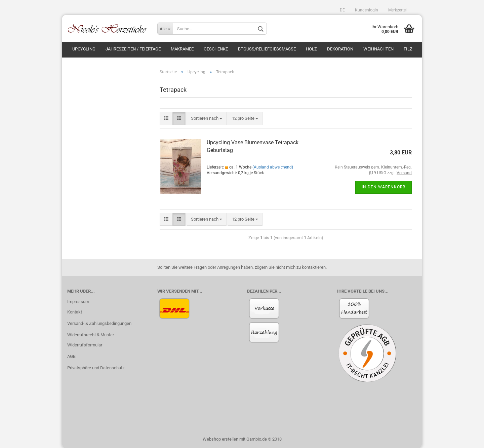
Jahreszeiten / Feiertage (133, 49)
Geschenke (216, 49)
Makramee (182, 49)
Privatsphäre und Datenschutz (96, 368)
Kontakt (75, 312)
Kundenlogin (367, 10)
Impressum (78, 302)
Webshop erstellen (220, 439)
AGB (71, 356)
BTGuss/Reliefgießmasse (267, 49)
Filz (408, 49)
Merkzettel (397, 10)
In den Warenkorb (384, 187)
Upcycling (84, 49)
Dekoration (340, 49)
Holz (311, 49)
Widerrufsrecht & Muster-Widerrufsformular (91, 340)
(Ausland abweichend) (273, 167)
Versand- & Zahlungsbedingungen (99, 323)
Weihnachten (378, 49)
